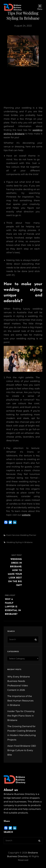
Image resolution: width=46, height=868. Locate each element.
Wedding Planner (28, 535)
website (26, 515)
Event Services (13, 535)
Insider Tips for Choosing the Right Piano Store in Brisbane (21, 716)
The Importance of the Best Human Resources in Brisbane (20, 701)
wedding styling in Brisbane (19, 542)
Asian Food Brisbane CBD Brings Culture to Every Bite (22, 750)
